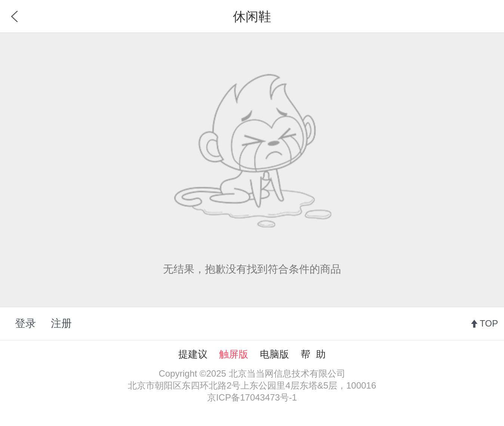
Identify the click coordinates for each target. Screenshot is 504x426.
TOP (489, 323)
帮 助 (313, 354)
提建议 (193, 354)
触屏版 (234, 354)
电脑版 (274, 354)
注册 (61, 323)
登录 (25, 323)
